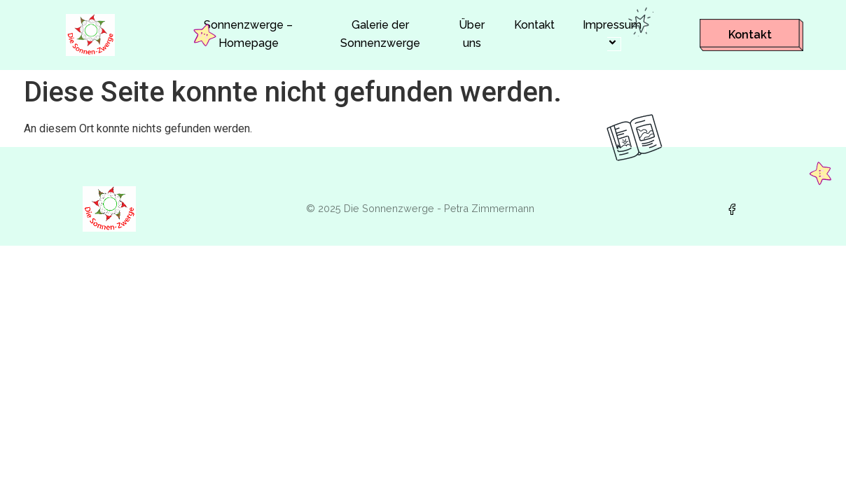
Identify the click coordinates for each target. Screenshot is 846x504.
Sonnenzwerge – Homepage (248, 34)
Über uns (472, 34)
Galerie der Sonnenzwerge (380, 34)
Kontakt (534, 25)
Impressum (614, 35)
